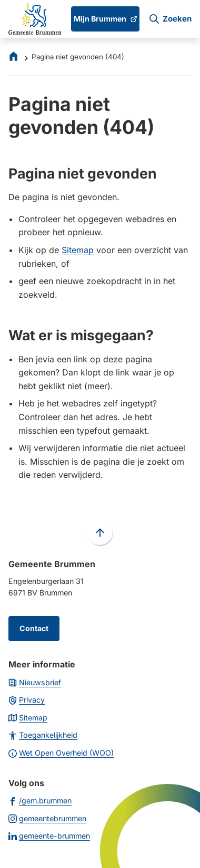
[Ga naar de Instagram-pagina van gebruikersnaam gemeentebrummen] (47, 818)
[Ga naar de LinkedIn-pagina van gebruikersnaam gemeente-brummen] (49, 835)
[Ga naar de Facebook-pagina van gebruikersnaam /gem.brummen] (40, 800)
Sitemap (78, 250)
